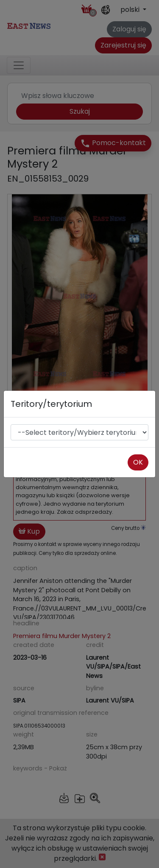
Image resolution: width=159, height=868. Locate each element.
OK (138, 462)
